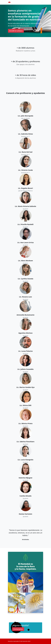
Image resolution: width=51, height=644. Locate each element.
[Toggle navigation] (42, 2)
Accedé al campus (16, 31)
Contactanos (18, 629)
